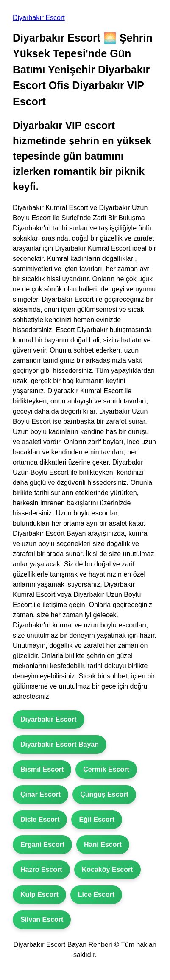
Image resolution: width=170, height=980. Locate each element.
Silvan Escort (42, 920)
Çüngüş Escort (104, 794)
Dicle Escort (40, 819)
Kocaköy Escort (107, 869)
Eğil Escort (97, 819)
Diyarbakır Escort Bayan (60, 744)
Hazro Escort (41, 869)
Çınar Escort (40, 794)
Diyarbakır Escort (39, 18)
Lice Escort (96, 895)
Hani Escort (103, 844)
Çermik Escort (106, 769)
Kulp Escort (39, 895)
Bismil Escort (42, 769)
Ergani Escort (42, 844)
